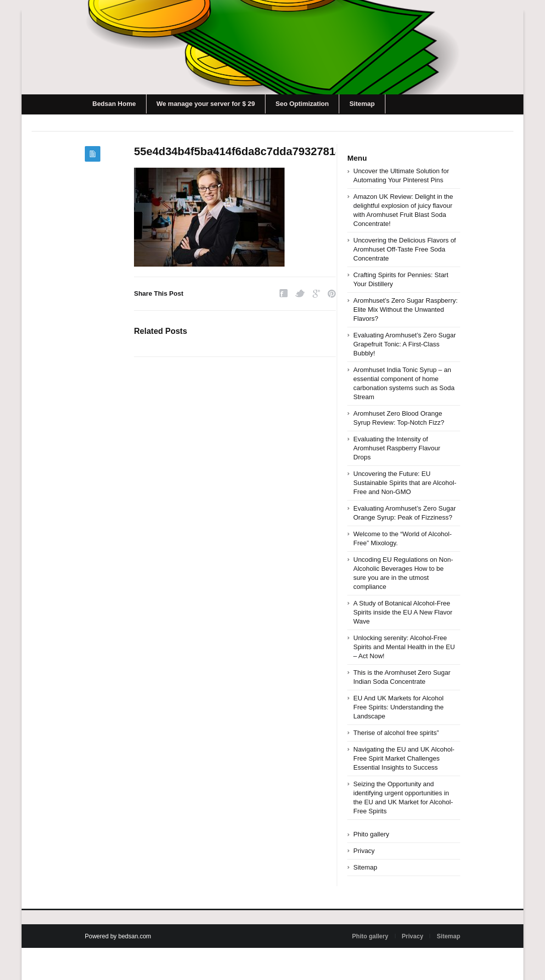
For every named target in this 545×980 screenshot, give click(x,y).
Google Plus (316, 293)
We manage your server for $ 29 (206, 104)
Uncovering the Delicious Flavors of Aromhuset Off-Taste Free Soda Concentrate (404, 249)
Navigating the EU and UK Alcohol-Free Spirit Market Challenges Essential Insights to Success (404, 758)
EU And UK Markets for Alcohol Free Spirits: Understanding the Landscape (398, 707)
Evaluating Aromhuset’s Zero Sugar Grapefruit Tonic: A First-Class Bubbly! (404, 344)
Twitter (300, 293)
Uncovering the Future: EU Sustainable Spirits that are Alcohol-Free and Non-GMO (405, 483)
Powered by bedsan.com (118, 936)
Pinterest (332, 293)
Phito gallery (371, 834)
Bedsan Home (114, 104)
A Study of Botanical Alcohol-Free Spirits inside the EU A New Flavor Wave (403, 612)
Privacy (364, 851)
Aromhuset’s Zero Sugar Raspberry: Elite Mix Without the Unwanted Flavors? (405, 310)
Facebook (284, 293)
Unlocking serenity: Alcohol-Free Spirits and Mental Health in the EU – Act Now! (404, 647)
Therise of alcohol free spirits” (396, 733)
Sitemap (362, 104)
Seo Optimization (302, 104)
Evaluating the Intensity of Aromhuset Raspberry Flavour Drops (397, 448)
